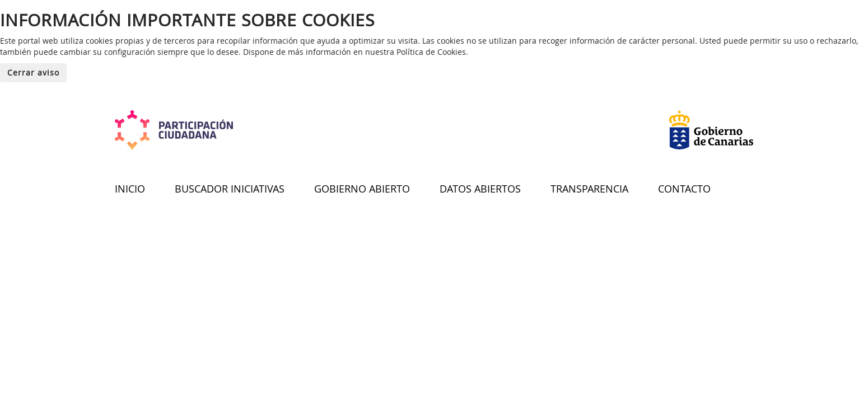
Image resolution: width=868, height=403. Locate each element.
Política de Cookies (431, 52)
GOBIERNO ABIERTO (362, 189)
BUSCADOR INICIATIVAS (230, 189)
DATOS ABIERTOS (480, 189)
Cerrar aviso (33, 72)
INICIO (130, 189)
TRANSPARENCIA (589, 189)
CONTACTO (684, 189)
